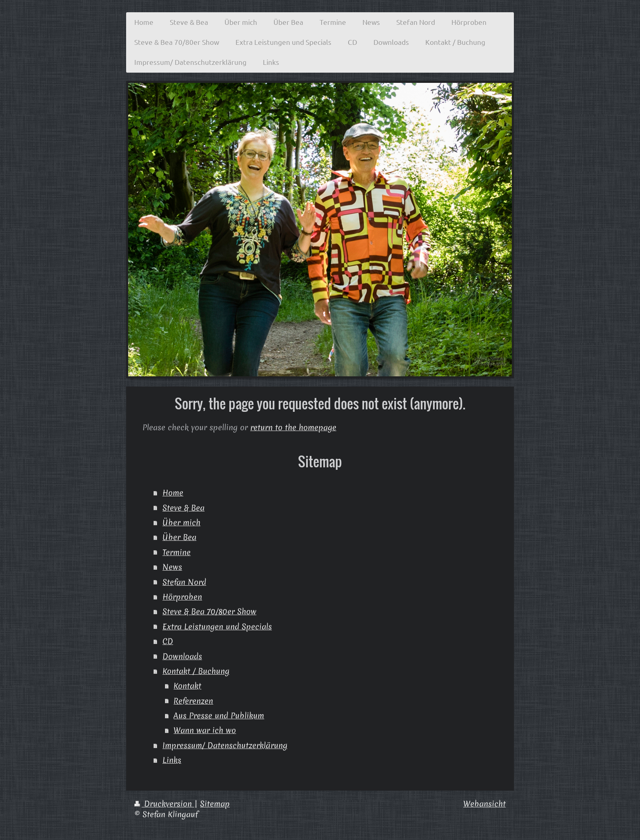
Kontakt (187, 686)
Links (172, 760)
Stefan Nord (184, 582)
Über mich (181, 522)
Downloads (182, 656)
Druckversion (164, 804)
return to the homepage (293, 427)
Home (173, 493)
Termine (177, 552)
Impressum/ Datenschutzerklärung (225, 745)
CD (168, 641)
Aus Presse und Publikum (219, 716)
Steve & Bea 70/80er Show (209, 611)
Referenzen (193, 701)
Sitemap (215, 804)
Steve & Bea (183, 508)
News (172, 567)
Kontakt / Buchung (196, 671)
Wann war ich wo (205, 730)
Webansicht (484, 804)
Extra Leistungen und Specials (217, 627)
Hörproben (182, 597)
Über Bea (179, 537)
